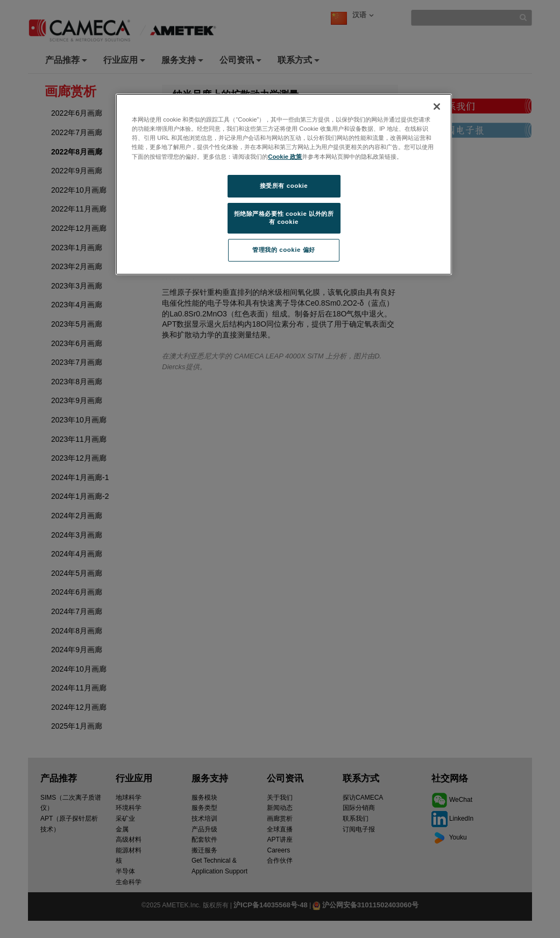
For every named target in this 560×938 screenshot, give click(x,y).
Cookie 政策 (285, 157)
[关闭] (437, 107)
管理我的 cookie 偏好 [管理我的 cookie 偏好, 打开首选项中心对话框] (283, 250)
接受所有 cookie (284, 186)
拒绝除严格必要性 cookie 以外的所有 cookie (284, 218)
